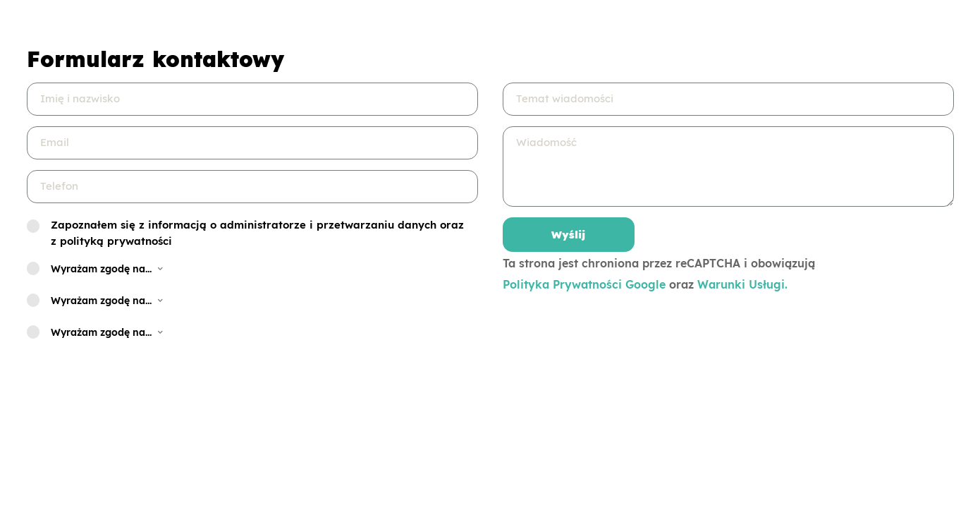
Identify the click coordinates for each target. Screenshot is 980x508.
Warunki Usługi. (742, 284)
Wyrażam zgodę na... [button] (107, 269)
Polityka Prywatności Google (584, 284)
